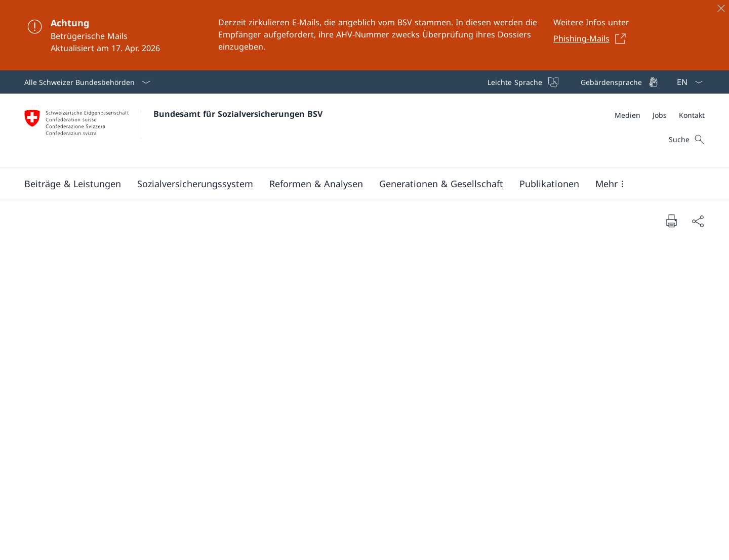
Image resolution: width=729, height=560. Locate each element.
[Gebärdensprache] (618, 82)
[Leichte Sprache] (522, 82)
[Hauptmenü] (356, 184)
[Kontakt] (692, 115)
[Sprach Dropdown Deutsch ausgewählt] (686, 82)
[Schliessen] (721, 8)
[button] (73, 184)
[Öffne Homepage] (173, 130)
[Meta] (660, 115)
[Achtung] (364, 35)
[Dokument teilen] (698, 221)
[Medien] (627, 115)
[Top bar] (572, 82)
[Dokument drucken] (671, 221)
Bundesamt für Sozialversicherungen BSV (238, 114)
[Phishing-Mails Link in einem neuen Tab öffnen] (592, 38)
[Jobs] (660, 115)
